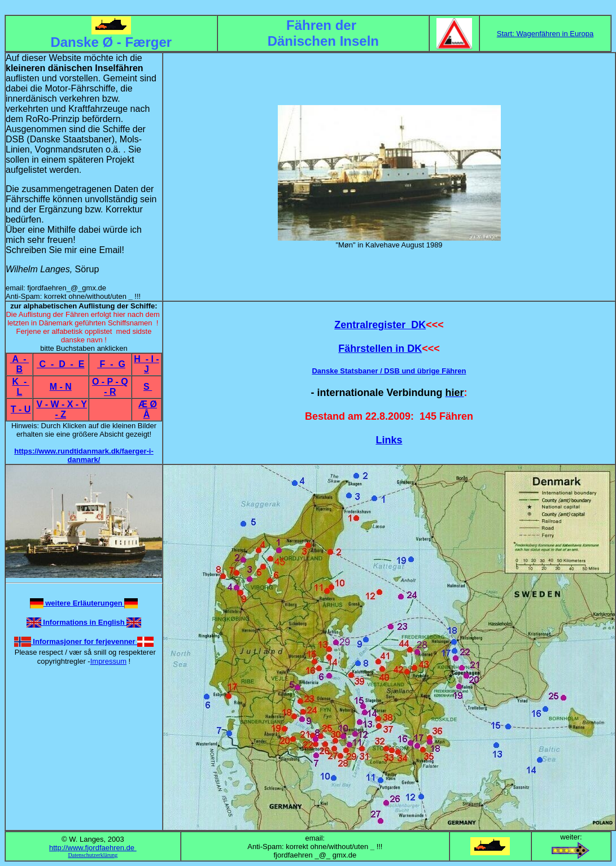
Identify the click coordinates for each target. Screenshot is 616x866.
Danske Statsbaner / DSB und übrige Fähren (389, 371)
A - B (19, 364)
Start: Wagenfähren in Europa (545, 34)
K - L (21, 387)
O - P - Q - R (110, 387)
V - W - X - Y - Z (62, 409)
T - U (21, 409)
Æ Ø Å (148, 409)
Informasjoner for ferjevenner (84, 641)
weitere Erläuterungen (84, 603)
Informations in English (84, 622)
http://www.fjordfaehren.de (93, 848)
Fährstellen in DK (380, 349)
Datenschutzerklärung (93, 855)
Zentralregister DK (380, 325)
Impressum (108, 661)
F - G (111, 364)
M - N (61, 387)
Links (389, 440)
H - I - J (146, 364)
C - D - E (60, 364)
